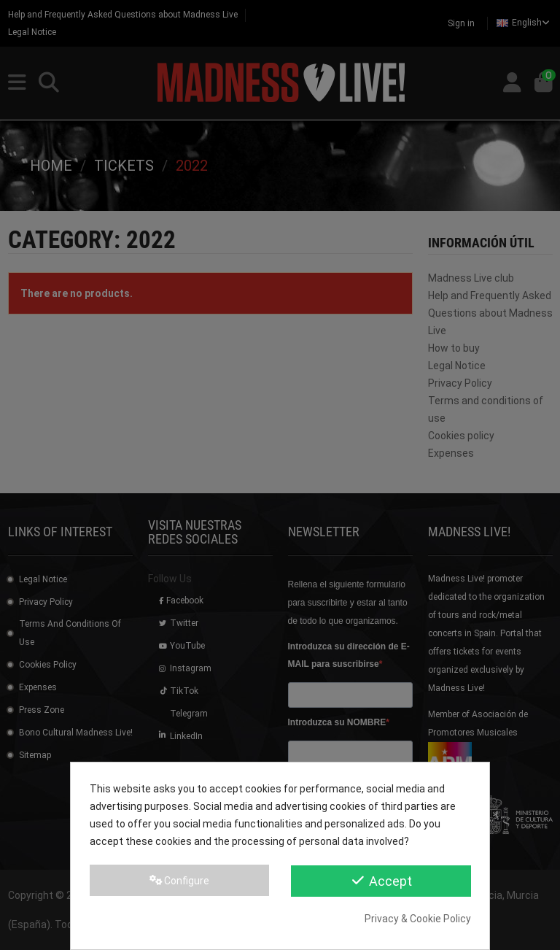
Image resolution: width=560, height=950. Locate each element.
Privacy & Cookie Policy (418, 919)
